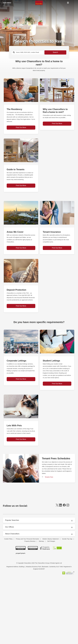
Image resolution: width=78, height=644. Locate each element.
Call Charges (51, 600)
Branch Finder (10, 568)
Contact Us (9, 575)
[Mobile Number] (14, 3)
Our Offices (10, 545)
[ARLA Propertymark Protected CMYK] (21, 607)
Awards (8, 564)
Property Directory (30, 600)
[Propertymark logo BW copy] (21, 612)
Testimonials (10, 594)
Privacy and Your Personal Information (27, 598)
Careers (8, 572)
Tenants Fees (49, 495)
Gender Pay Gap (67, 598)
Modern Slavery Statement (51, 598)
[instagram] (68, 524)
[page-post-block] (21, 90)
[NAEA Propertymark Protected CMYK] (33, 607)
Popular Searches (12, 538)
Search (52, 52)
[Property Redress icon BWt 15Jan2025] (45, 607)
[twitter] (57, 524)
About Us (9, 557)
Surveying (9, 590)
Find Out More (21, 130)
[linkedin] (61, 524)
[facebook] (64, 524)
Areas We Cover (11, 560)
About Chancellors (13, 551)
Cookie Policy (8, 598)
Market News (10, 579)
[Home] (39, 3)
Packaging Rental (11, 583)
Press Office (10, 587)
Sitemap (41, 600)
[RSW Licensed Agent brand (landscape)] (57, 607)
